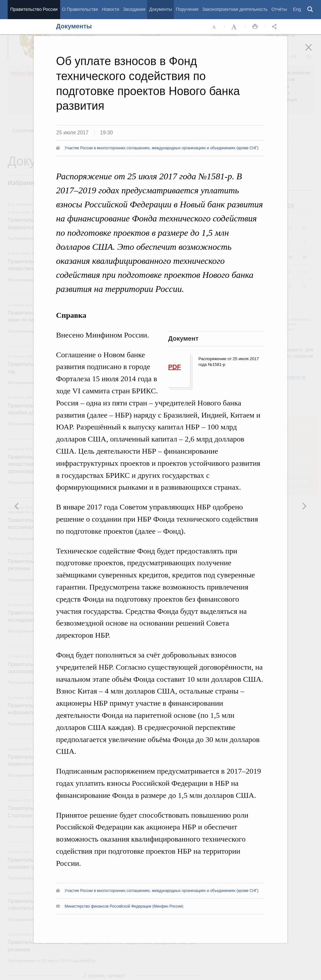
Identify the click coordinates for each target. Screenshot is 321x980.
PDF (175, 367)
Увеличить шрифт (235, 27)
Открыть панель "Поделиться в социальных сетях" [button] (275, 27)
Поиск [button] (310, 10)
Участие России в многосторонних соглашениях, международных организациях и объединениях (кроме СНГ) (162, 148)
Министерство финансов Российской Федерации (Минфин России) (124, 906)
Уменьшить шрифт (214, 27)
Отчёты (279, 9)
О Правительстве (80, 9)
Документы (160, 9)
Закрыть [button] (313, 52)
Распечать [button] (255, 27)
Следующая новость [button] (17, 506)
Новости (111, 9)
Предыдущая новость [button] (304, 506)
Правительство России (34, 9)
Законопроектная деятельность (235, 9)
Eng (297, 9)
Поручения (187, 9)
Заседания (134, 9)
